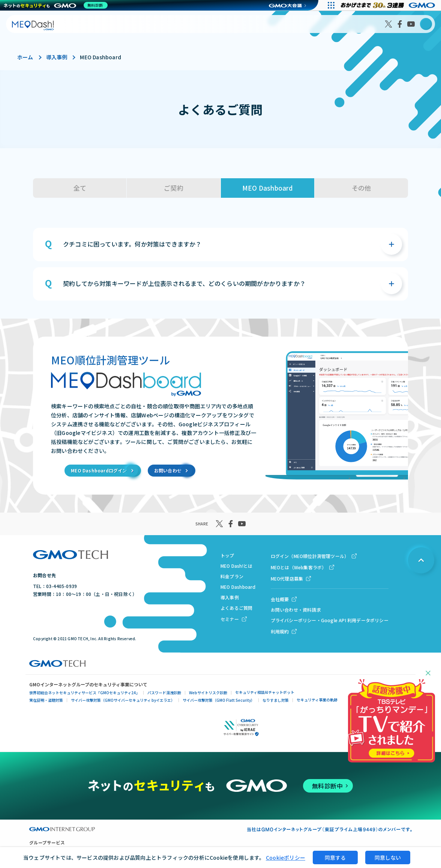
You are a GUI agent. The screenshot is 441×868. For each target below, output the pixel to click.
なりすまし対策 (276, 700)
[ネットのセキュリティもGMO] (58, 5)
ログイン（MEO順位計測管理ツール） (310, 556)
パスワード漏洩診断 (164, 693)
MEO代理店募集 (287, 578)
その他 (361, 188)
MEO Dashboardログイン (99, 470)
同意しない (388, 857)
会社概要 (280, 599)
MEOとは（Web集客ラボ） (299, 567)
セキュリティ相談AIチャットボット (265, 692)
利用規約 (280, 631)
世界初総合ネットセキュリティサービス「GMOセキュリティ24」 (84, 693)
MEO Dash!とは (236, 566)
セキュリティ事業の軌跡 (317, 700)
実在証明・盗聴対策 (46, 700)
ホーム (25, 57)
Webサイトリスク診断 (208, 693)
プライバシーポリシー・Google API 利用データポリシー (330, 620)
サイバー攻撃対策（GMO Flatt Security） (219, 700)
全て (80, 188)
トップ (227, 555)
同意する (335, 857)
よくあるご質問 (236, 608)
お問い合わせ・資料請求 (296, 610)
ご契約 (174, 188)
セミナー (230, 619)
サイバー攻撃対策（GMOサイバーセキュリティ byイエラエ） (123, 700)
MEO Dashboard (268, 188)
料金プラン (232, 576)
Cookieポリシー (286, 857)
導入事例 (57, 57)
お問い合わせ (168, 470)
